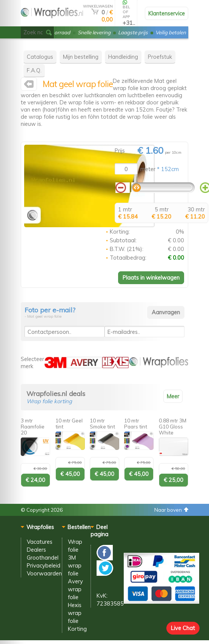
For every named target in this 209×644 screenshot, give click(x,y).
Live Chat (183, 628)
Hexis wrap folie (75, 613)
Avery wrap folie (75, 589)
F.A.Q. (34, 70)
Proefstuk (160, 57)
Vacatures (40, 542)
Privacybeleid (44, 565)
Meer (173, 396)
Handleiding (123, 57)
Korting (77, 629)
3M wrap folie (75, 565)
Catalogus (40, 57)
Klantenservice (167, 13)
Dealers (36, 550)
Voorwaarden (44, 573)
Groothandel (43, 558)
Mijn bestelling (81, 57)
